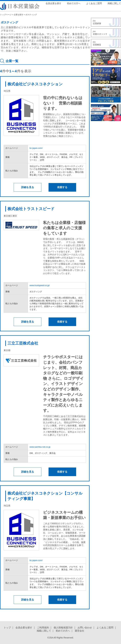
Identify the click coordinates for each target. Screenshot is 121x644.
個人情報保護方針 (63, 628)
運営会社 (79, 631)
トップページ (6, 15)
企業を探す (19, 15)
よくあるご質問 (94, 3)
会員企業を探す (53, 3)
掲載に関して (114, 3)
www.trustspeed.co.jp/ (40, 285)
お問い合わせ (85, 628)
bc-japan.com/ (36, 148)
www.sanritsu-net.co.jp (40, 447)
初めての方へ (74, 3)
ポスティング (31, 15)
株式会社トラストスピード (31, 209)
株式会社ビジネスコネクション (35, 84)
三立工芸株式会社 (23, 343)
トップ (7, 628)
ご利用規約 (43, 628)
